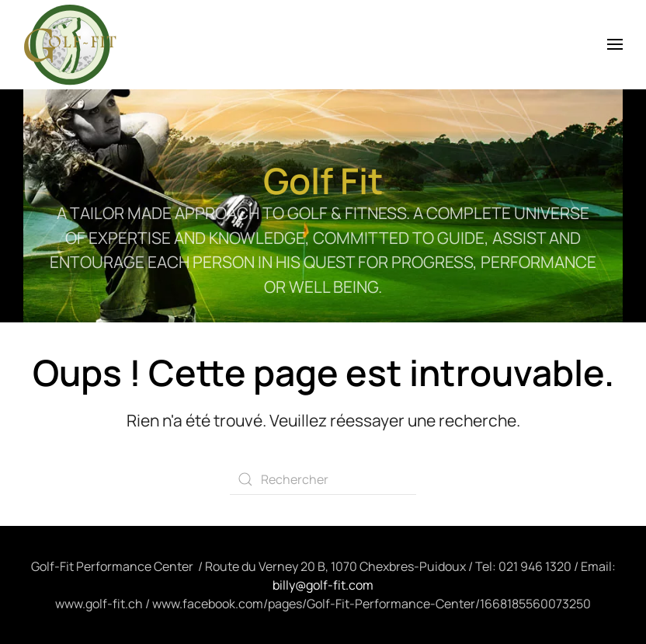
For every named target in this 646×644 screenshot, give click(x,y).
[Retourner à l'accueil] (70, 45)
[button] (615, 44)
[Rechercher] (323, 479)
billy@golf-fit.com (323, 585)
